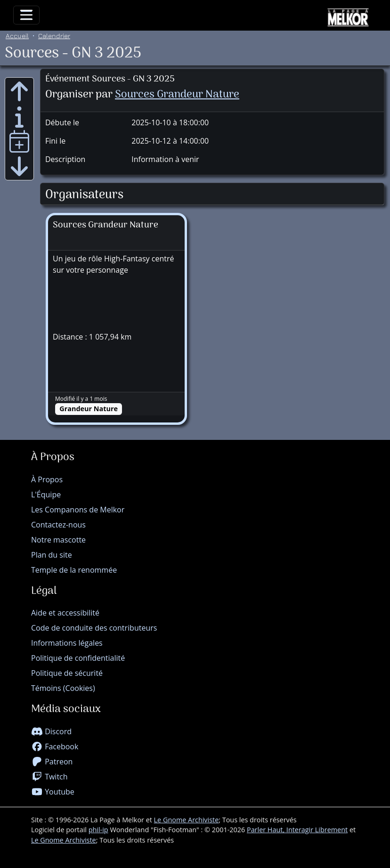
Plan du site (52, 555)
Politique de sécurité (67, 673)
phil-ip (98, 830)
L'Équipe (46, 495)
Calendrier (54, 36)
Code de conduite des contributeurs (94, 628)
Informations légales (67, 643)
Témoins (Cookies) (63, 688)
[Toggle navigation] (26, 15)
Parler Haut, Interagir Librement (297, 830)
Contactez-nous (58, 525)
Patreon (52, 762)
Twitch (49, 777)
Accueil (17, 36)
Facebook (55, 746)
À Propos (47, 479)
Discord (51, 731)
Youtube (53, 792)
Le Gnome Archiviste (187, 820)
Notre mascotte (58, 540)
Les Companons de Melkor (78, 510)
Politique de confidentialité (78, 658)
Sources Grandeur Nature (177, 95)
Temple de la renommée (74, 570)
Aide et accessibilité (65, 613)
